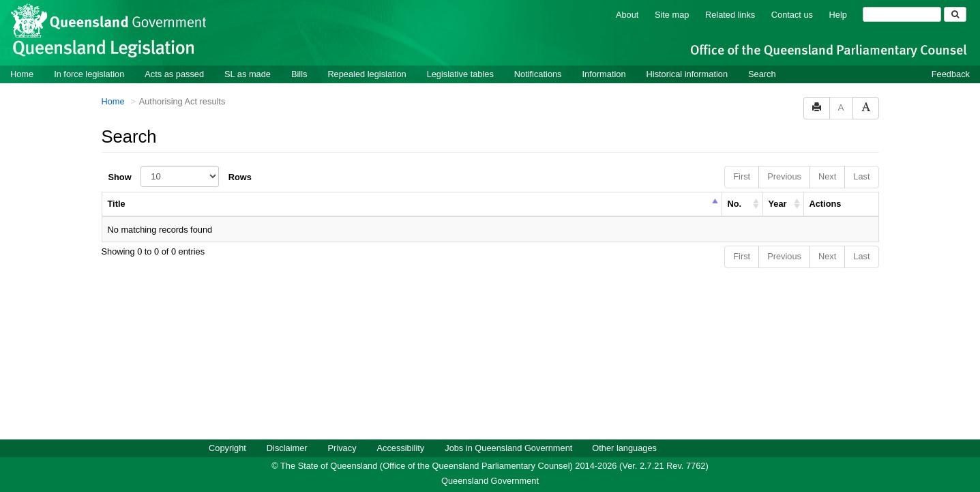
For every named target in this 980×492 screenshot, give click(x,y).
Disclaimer (287, 447)
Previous (784, 176)
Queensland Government (490, 480)
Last (861, 176)
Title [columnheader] (117, 203)
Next (827, 176)
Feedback (951, 73)
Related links (730, 14)
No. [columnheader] (735, 203)
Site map (672, 14)
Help (838, 14)
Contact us (792, 14)
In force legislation (89, 73)
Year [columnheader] (778, 203)
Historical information (687, 73)
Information (604, 73)
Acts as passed (174, 73)
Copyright (227, 447)
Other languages (624, 447)
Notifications (538, 73)
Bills (299, 73)
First (742, 176)
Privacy (342, 447)
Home (22, 73)
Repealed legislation (367, 73)
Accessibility (401, 447)
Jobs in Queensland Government (508, 447)
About (627, 14)
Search (762, 73)
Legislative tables (460, 73)
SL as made (248, 73)
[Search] (902, 14)
